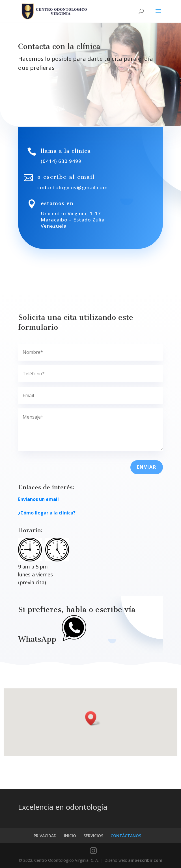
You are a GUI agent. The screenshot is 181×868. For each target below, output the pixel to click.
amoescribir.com (145, 860)
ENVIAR (147, 467)
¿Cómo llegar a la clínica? (47, 513)
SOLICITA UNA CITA (51, 91)
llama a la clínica (66, 151)
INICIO (70, 836)
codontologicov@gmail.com (73, 187)
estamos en (57, 203)
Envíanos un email (38, 499)
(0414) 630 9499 (61, 161)
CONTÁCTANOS (126, 836)
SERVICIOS (93, 836)
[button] (93, 718)
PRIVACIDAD (45, 836)
